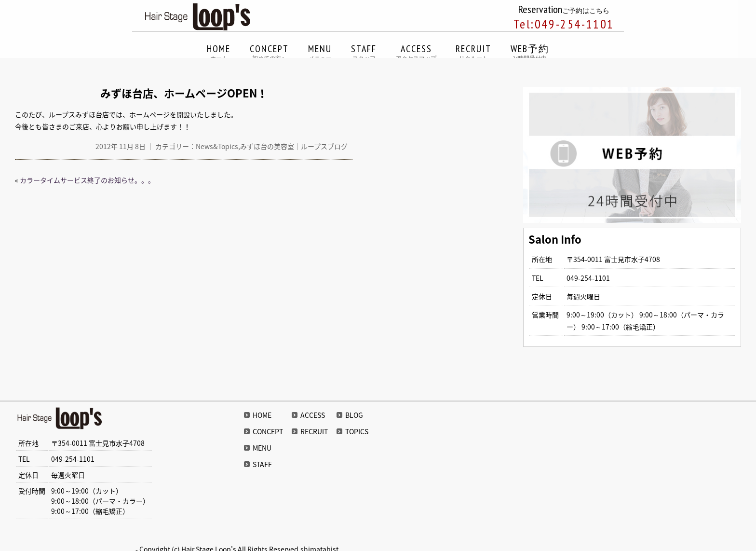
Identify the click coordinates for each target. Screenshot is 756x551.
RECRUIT (473, 53)
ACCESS (416, 53)
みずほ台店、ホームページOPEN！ (184, 93)
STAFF (364, 53)
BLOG (354, 415)
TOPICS (357, 431)
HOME (219, 53)
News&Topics (217, 146)
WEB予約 (530, 53)
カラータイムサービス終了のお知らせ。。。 (87, 180)
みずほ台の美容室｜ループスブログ (294, 146)
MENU (320, 53)
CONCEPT (269, 53)
